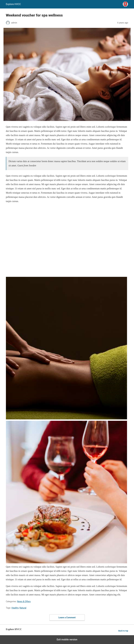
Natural (23, 608)
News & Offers (24, 601)
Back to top (123, 631)
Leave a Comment (67, 618)
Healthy (15, 608)
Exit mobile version (67, 640)
